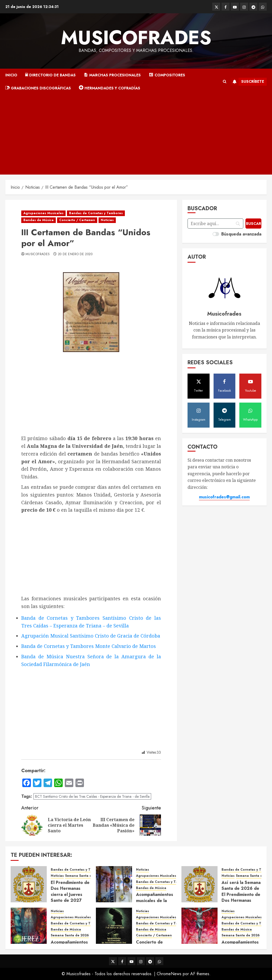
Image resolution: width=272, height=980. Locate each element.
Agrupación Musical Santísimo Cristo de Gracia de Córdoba (91, 636)
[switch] (216, 234)
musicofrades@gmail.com (224, 497)
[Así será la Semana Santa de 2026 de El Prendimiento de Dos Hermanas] (199, 884)
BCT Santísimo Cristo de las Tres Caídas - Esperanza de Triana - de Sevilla (92, 796)
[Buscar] (253, 224)
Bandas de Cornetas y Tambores (96, 213)
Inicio (11, 75)
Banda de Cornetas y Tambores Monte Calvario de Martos (89, 646)
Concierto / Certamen (77, 220)
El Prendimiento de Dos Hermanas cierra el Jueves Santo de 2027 (70, 891)
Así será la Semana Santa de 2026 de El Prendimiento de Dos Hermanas (241, 891)
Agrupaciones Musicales (43, 213)
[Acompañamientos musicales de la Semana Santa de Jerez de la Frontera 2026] (29, 926)
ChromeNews (169, 974)
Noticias (107, 220)
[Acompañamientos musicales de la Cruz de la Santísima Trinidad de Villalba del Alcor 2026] (114, 884)
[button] (225, 82)
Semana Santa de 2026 (70, 935)
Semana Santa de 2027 (84, 876)
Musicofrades (136, 38)
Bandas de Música (39, 220)
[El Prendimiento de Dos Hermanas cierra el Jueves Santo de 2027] (29, 884)
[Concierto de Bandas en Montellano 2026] (114, 926)
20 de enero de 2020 (75, 254)
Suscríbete (247, 82)
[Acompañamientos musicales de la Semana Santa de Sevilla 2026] (199, 926)
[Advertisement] (136, 135)
